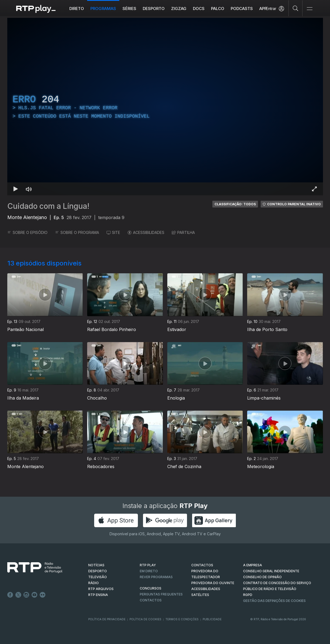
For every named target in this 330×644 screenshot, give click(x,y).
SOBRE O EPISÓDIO (27, 232)
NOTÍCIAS (96, 565)
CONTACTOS (202, 565)
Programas (103, 8)
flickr (43, 595)
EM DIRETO (149, 571)
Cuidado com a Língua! (48, 206)
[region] (165, 107)
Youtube (35, 595)
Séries (129, 8)
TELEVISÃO (98, 577)
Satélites (200, 595)
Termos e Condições (182, 619)
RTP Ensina (98, 595)
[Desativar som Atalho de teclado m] (29, 189)
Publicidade (212, 619)
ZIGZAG (179, 8)
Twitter (18, 595)
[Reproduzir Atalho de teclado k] (16, 189)
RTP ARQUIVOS (101, 589)
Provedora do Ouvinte (213, 583)
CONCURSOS (151, 588)
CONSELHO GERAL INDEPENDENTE (271, 571)
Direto (77, 8)
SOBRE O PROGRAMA (77, 232)
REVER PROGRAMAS (156, 577)
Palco (218, 8)
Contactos (151, 600)
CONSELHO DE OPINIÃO (262, 577)
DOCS (199, 8)
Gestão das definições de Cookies (274, 601)
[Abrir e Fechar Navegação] (309, 9)
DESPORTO (98, 571)
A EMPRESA (253, 565)
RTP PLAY (148, 565)
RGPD (248, 595)
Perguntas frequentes (161, 594)
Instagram (26, 595)
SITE (113, 232)
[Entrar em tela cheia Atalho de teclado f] (314, 189)
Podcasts (242, 8)
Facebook (10, 595)
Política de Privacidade (107, 619)
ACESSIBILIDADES (146, 232)
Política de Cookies (145, 619)
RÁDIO (93, 583)
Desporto (154, 8)
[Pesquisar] (296, 8)
